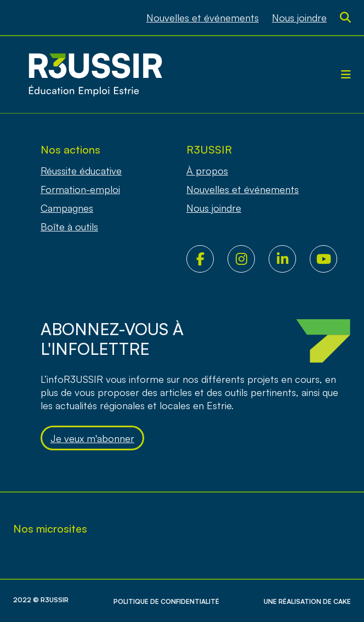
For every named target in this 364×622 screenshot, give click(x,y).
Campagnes (67, 208)
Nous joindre (299, 18)
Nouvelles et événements (203, 18)
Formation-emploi (80, 189)
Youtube (330, 259)
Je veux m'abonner (92, 438)
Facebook (207, 259)
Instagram (248, 259)
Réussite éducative (81, 171)
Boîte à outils (69, 227)
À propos (207, 171)
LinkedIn (289, 259)
